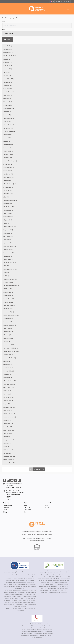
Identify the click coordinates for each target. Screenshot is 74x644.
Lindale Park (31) (8, 288)
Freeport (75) (7, 101)
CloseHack (41, 526)
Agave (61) (7, 127)
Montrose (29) (7, 321)
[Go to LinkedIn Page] (19, 466)
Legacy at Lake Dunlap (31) (11, 301)
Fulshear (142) (8, 52)
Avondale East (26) (9, 354)
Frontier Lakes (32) (9, 285)
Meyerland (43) (8, 206)
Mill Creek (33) (8, 275)
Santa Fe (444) (8, 32)
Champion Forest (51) (10, 170)
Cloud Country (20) (9, 446)
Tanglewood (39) (8, 216)
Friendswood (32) (8, 281)
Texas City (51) (8, 176)
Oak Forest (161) (8, 48)
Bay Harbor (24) (8, 380)
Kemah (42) (7, 209)
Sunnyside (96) (8, 75)
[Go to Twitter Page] (16, 466)
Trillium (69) (7, 107)
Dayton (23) (7, 390)
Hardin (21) (7, 432)
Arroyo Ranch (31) (9, 298)
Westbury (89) (8, 88)
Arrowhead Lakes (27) (10, 344)
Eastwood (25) (7, 377)
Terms (29, 520)
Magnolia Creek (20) (9, 442)
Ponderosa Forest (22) (10, 403)
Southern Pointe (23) (9, 393)
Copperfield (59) (8, 137)
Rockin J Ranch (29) (9, 331)
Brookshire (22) (8, 413)
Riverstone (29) (8, 314)
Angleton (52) (7, 166)
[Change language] (51, 2)
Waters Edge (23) (8, 386)
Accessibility (41, 520)
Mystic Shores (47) (9, 193)
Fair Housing (49, 520)
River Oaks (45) (8, 199)
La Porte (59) (7, 134)
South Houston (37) (9, 239)
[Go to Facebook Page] (5, 466)
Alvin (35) (6, 252)
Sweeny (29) (7, 327)
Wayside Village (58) (9, 140)
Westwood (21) (8, 419)
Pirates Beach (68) (9, 111)
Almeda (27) (7, 347)
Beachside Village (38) (10, 232)
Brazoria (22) (7, 406)
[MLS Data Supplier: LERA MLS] (37, 604)
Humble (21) (7, 429)
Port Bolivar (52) (8, 160)
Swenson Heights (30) (10, 311)
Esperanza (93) (8, 81)
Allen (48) (6, 183)
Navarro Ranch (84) (9, 94)
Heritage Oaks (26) (9, 357)
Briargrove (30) (8, 308)
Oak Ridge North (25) (9, 370)
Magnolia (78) (7, 98)
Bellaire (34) (7, 262)
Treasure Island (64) (9, 117)
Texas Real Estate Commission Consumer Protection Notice (37, 518)
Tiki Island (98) (8, 71)
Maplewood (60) (8, 130)
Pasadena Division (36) (10, 249)
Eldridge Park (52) (9, 153)
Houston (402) (8, 35)
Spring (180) (7, 45)
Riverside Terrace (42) (10, 212)
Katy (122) (7, 58)
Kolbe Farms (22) (8, 409)
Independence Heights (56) (11, 147)
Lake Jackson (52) (8, 163)
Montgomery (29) (8, 324)
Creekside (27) (8, 350)
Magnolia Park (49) (9, 180)
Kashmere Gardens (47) (10, 186)
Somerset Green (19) (9, 449)
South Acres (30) (8, 304)
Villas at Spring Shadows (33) (12, 272)
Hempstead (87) (8, 91)
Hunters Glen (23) (8, 383)
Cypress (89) (7, 84)
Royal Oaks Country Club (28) (12, 337)
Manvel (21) (7, 423)
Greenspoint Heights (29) (11, 334)
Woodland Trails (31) (9, 291)
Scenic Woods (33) (9, 278)
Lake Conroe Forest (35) (10, 255)
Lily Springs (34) (8, 268)
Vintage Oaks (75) (9, 104)
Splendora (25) (8, 363)
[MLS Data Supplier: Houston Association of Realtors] (20, 551)
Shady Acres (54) (8, 150)
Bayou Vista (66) (8, 114)
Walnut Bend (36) (8, 245)
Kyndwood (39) (8, 229)
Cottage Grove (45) (9, 203)
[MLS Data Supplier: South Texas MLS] (54, 551)
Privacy (24, 520)
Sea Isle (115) (7, 61)
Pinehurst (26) (7, 360)
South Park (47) (8, 189)
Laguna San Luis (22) (9, 400)
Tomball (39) (7, 226)
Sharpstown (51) (8, 173)
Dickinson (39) (8, 219)
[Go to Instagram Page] (8, 466)
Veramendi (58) (8, 143)
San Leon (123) (8, 55)
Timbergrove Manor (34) (10, 265)
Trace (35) (6, 258)
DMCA (34, 520)
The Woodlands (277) (10, 42)
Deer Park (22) (8, 396)
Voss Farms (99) (8, 68)
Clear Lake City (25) (9, 373)
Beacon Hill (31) (8, 295)
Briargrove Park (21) (9, 426)
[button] (66, 23)
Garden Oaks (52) (8, 157)
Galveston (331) (8, 38)
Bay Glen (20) (7, 439)
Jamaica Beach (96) (9, 78)
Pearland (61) (7, 124)
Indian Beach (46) (8, 196)
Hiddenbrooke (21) (9, 436)
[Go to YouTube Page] (12, 466)
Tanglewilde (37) (8, 235)
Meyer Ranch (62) (8, 121)
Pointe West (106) (9, 65)
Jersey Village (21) (9, 416)
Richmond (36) (8, 242)
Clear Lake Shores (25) (10, 367)
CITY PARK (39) (8, 222)
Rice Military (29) (8, 318)
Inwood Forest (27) (9, 340)
